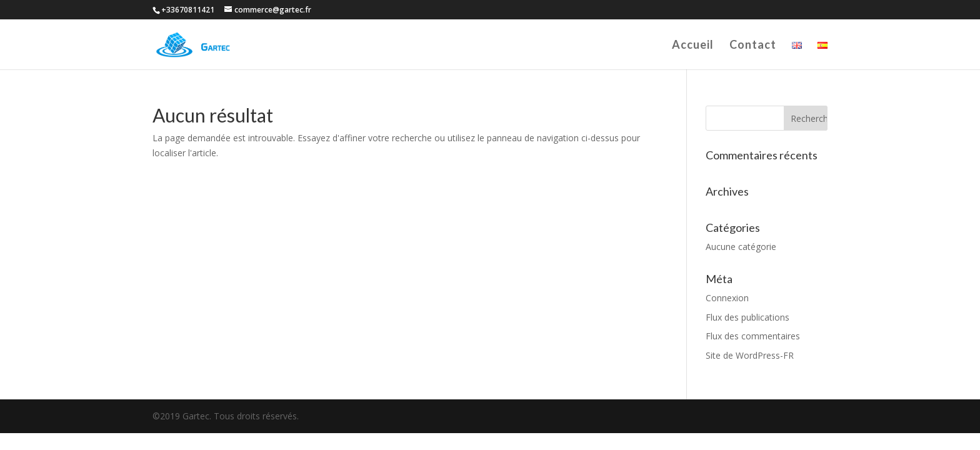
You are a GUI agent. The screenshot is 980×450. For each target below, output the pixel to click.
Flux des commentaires (753, 336)
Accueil (693, 46)
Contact (753, 46)
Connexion (727, 298)
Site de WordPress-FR (750, 355)
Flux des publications (747, 317)
